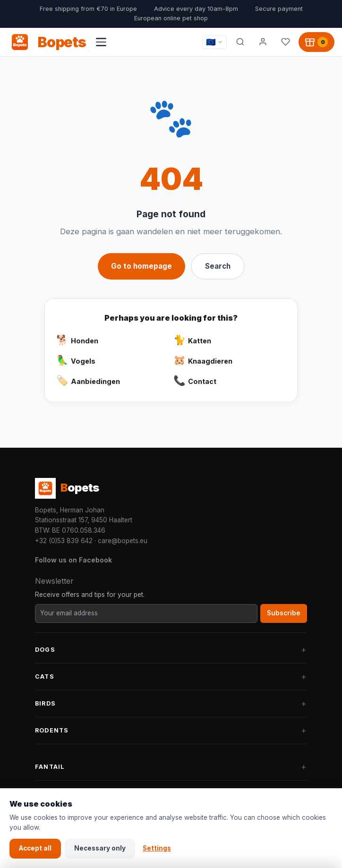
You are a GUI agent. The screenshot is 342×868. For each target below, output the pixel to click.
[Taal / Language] (214, 42)
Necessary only (100, 848)
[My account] (263, 42)
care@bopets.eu (123, 541)
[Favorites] (285, 42)
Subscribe (284, 613)
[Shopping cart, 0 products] (316, 42)
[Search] (240, 42)
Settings (157, 848)
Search (218, 266)
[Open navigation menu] (101, 42)
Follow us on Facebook (73, 560)
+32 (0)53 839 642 (64, 541)
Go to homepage (141, 266)
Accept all (35, 848)
